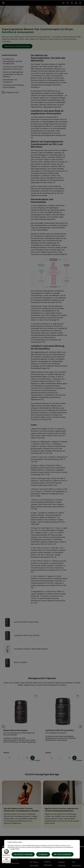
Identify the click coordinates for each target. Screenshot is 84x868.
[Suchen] (68, 3)
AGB (73, 862)
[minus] (10, 758)
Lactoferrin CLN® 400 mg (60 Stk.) (60, 730)
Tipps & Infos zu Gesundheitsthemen (17, 46)
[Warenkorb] (80, 3)
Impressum (76, 859)
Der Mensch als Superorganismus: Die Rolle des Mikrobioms (12, 61)
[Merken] (36, 696)
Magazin (33, 859)
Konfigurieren (43, 854)
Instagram (61, 862)
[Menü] (63, 3)
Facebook (62, 866)
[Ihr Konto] (76, 3)
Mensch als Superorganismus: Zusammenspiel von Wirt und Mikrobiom (13, 74)
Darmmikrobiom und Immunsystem (10, 81)
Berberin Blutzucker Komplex (15, 730)
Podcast (61, 859)
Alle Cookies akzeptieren (63, 854)
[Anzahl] (18, 758)
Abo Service (34, 862)
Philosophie (48, 865)
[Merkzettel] (72, 3)
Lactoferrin (35, 117)
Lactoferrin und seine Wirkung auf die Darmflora (13, 86)
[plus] (27, 758)
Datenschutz (76, 866)
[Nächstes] (82, 727)
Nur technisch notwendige (23, 854)
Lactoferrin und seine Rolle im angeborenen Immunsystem (13, 68)
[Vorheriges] (2, 727)
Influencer (47, 862)
